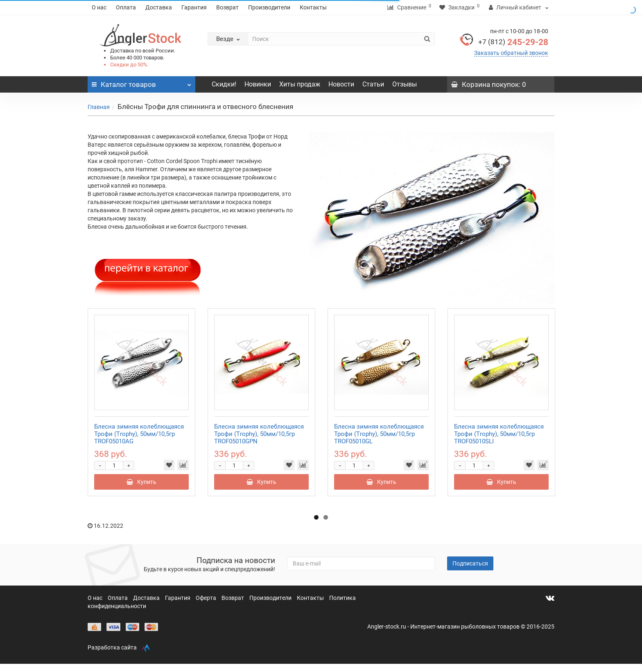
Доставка (159, 7)
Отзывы (405, 84)
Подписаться (470, 563)
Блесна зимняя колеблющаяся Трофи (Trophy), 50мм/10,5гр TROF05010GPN (259, 434)
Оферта (207, 598)
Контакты (313, 7)
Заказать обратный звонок (511, 53)
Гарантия (194, 7)
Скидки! (224, 84)
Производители (269, 7)
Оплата (126, 7)
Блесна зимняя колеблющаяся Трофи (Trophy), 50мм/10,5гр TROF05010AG (139, 434)
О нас (99, 7)
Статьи (373, 84)
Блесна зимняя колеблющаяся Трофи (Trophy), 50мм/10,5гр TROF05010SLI (499, 434)
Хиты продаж (300, 84)
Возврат (227, 7)
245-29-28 (513, 42)
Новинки (258, 84)
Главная (99, 107)
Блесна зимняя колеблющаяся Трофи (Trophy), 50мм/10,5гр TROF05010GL (379, 434)
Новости (341, 84)
